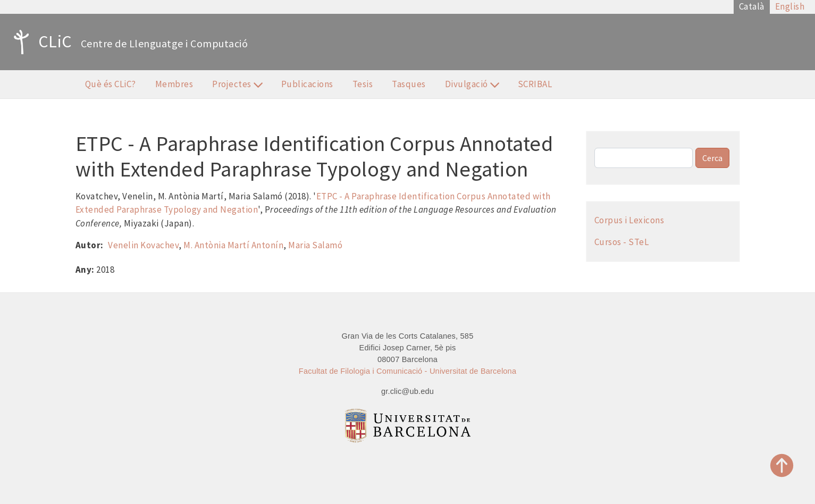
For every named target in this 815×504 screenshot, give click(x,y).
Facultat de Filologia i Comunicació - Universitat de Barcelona (407, 371)
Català (752, 6)
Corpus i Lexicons (629, 220)
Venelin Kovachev (143, 245)
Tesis (363, 84)
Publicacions (307, 84)
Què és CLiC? (111, 84)
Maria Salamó (315, 245)
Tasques (409, 84)
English (790, 6)
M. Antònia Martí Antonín (233, 245)
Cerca (712, 158)
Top (782, 465)
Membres (174, 84)
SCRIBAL (535, 84)
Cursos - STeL (622, 242)
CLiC (40, 42)
